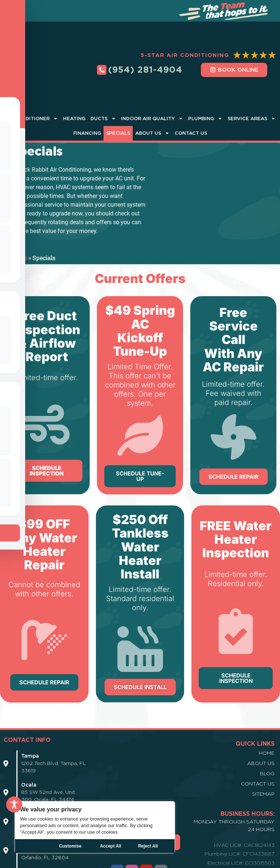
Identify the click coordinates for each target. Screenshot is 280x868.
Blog (267, 722)
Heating (74, 67)
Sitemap (263, 743)
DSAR (253, 861)
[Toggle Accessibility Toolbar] (14, 804)
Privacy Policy (170, 861)
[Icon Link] (6, 712)
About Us (152, 82)
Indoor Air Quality (152, 68)
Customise (70, 846)
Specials (118, 82)
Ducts (103, 68)
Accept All (151, 846)
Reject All (110, 846)
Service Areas (252, 68)
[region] (95, 827)
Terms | (197, 861)
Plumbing (205, 68)
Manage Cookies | (226, 861)
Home (19, 207)
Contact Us (191, 82)
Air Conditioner (31, 68)
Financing (87, 82)
